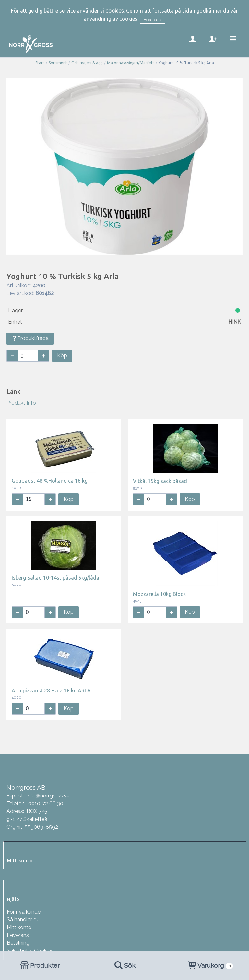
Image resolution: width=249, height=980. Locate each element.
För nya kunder (24, 912)
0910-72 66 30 (46, 803)
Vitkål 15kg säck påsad (160, 481)
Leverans (18, 935)
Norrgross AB (26, 787)
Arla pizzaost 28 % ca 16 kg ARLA (51, 691)
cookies (115, 11)
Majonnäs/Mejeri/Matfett (131, 63)
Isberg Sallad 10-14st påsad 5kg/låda (55, 578)
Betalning (18, 943)
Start (40, 63)
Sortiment (58, 63)
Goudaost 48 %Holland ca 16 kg (50, 481)
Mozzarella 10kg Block (159, 594)
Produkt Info (21, 403)
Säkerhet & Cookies (30, 951)
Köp (62, 355)
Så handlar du (23, 920)
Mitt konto (19, 927)
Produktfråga (30, 338)
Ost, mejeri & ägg (87, 63)
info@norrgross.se (48, 796)
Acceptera (153, 20)
